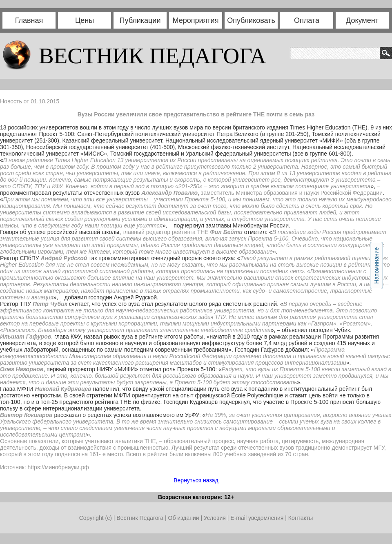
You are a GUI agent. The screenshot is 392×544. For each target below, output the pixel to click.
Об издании (184, 518)
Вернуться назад (196, 480)
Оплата (307, 20)
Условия (216, 518)
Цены (85, 20)
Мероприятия (196, 20)
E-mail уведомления (257, 518)
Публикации (140, 20)
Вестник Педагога (141, 518)
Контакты (301, 518)
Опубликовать (251, 20)
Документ (362, 20)
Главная (29, 20)
